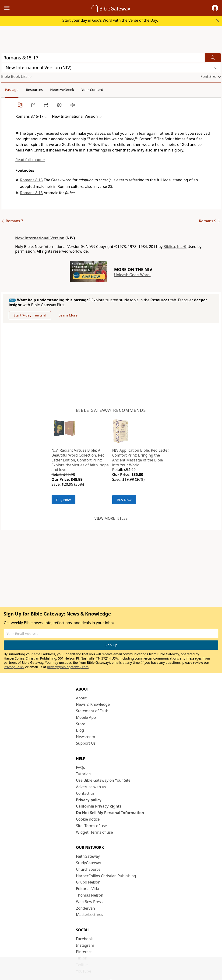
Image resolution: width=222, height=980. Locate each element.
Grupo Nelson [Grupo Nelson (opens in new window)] (88, 882)
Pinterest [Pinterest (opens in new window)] (84, 952)
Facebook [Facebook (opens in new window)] (85, 939)
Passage (12, 89)
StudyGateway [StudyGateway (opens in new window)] (89, 863)
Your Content (92, 89)
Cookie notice (88, 819)
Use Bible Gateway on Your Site (103, 780)
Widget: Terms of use (95, 832)
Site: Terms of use (92, 826)
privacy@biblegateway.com (68, 667)
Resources (34, 89)
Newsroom (86, 737)
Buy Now (64, 500)
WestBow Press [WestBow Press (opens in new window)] (89, 902)
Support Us (86, 743)
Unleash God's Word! (132, 275)
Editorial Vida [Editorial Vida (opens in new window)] (88, 889)
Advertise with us (91, 787)
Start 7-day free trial (30, 315)
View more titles (111, 518)
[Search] (213, 58)
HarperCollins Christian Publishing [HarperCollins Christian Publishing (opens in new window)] (106, 876)
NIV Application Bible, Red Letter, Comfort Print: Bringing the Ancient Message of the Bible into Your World (141, 457)
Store (81, 724)
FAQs (81, 767)
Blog (80, 730)
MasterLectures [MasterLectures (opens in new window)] (90, 915)
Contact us (85, 793)
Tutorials (84, 774)
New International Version (40, 238)
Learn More (68, 315)
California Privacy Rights (99, 806)
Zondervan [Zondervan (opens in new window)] (86, 908)
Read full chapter (30, 160)
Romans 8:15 (31, 180)
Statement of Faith (92, 711)
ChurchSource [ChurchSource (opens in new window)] (88, 869)
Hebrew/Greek (62, 89)
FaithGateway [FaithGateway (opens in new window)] (88, 856)
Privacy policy (89, 800)
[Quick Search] (103, 58)
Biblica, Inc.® (175, 247)
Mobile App (86, 717)
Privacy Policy (14, 667)
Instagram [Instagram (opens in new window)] (85, 945)
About (81, 698)
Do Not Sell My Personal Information (110, 813)
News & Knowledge (93, 704)
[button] (215, 8)
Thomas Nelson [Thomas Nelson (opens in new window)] (90, 895)
